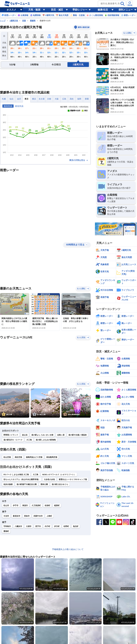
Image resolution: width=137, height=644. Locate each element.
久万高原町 (36, 505)
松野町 (66, 526)
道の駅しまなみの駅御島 (46, 440)
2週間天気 (14, 21)
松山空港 (7, 457)
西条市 (27, 516)
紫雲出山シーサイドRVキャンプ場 (73, 479)
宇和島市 (7, 526)
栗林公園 (44, 484)
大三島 (29, 440)
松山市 (6, 505)
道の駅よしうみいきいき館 (42, 435)
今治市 (6, 516)
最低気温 (19, 106)
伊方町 (57, 526)
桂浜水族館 (8, 484)
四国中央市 (38, 516)
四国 (24, 21)
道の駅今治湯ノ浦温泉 (78, 435)
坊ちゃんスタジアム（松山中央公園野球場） (22, 479)
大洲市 (29, 526)
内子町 (47, 526)
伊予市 (16, 505)
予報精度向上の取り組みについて (68, 550)
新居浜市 (17, 516)
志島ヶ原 (61, 435)
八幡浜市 (18, 526)
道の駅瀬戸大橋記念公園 (27, 484)
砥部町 (57, 505)
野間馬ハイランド (11, 435)
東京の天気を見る (79, 160)
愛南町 (6, 531)
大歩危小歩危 (49, 479)
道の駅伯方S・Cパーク (13, 440)
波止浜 (25, 435)
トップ (3, 21)
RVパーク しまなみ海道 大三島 (16, 475)
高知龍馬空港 (52, 457)
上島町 (49, 516)
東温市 (25, 505)
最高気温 (8, 106)
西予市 (38, 526)
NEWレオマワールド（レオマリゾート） (59, 475)
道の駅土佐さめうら (60, 484)
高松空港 (18, 457)
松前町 (47, 505)
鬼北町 (76, 526)
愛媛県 (33, 21)
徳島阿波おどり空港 (34, 457)
